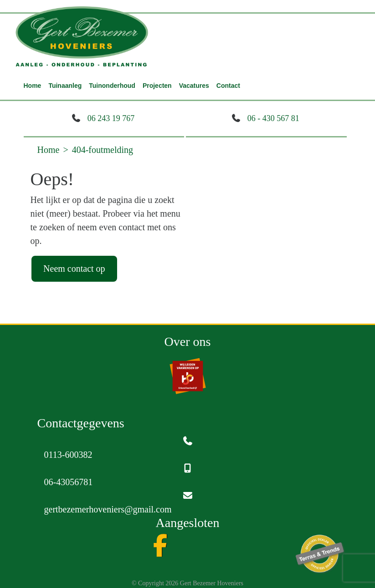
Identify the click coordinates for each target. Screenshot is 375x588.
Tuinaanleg (65, 86)
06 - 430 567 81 (273, 118)
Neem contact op (74, 269)
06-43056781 (69, 482)
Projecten (157, 86)
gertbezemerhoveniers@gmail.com (108, 509)
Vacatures (194, 86)
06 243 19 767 (111, 118)
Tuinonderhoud (112, 86)
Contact (228, 86)
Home (33, 86)
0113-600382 (68, 455)
